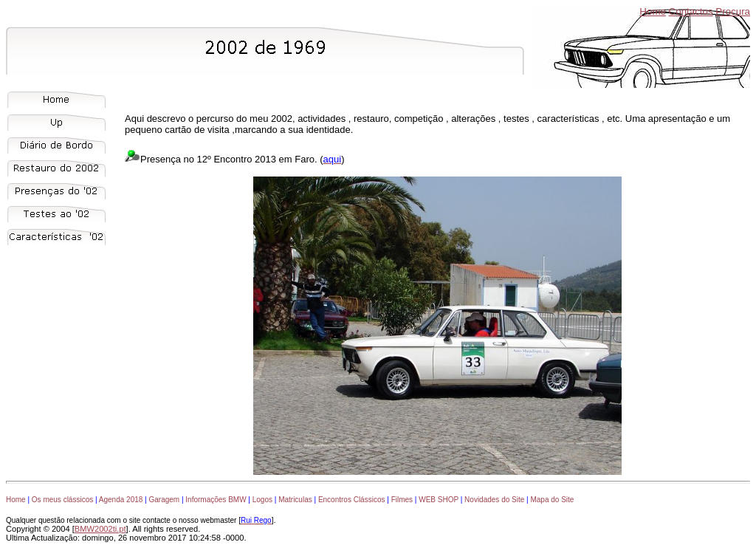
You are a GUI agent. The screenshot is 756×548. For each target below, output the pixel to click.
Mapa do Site (552, 500)
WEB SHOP (439, 500)
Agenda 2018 (121, 500)
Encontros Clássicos (352, 500)
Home (653, 11)
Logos (262, 500)
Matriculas (295, 500)
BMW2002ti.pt (100, 529)
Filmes (402, 500)
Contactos (691, 11)
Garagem (164, 500)
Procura (733, 11)
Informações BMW (216, 500)
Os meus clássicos (62, 500)
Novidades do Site (494, 500)
